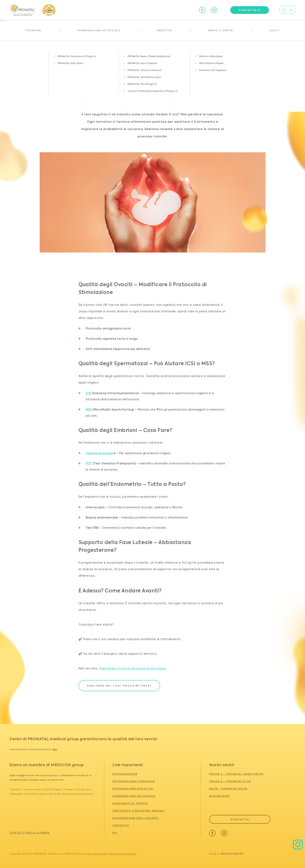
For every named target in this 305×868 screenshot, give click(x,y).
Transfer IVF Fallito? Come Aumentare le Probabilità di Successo (74, 50)
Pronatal (34, 30)
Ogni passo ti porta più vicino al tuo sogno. (133, 668)
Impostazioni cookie (123, 854)
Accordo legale (98, 854)
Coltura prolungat (100, 453)
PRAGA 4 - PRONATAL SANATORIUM (236, 774)
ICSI (89, 393)
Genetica (164, 30)
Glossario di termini (130, 803)
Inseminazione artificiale (99, 30)
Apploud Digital (233, 854)
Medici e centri (221, 30)
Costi (275, 30)
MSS (89, 410)
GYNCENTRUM (219, 796)
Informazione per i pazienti (136, 818)
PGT (89, 463)
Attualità (24, 50)
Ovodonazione (125, 774)
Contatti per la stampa (30, 833)
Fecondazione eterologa (134, 781)
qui (55, 749)
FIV (115, 833)
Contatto (121, 825)
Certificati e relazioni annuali (139, 811)
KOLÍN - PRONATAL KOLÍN (228, 789)
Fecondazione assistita (133, 789)
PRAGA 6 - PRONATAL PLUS (230, 781)
